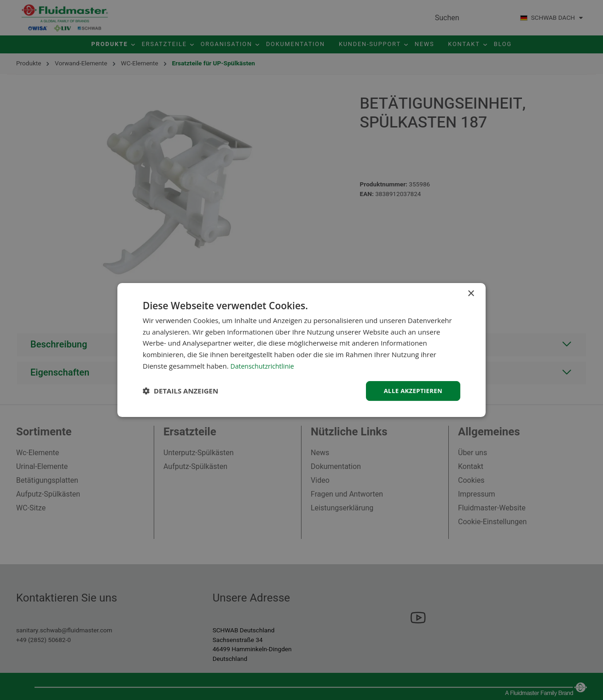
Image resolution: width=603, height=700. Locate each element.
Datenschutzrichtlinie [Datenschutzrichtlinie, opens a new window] (265, 365)
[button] (180, 391)
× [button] (471, 293)
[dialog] (301, 350)
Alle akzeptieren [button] (411, 390)
